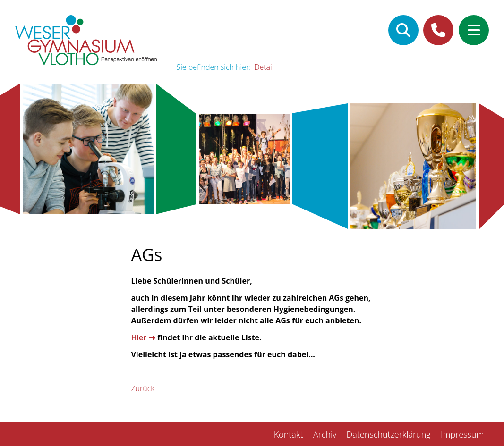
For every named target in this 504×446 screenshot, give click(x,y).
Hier (139, 337)
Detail (264, 67)
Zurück (143, 388)
